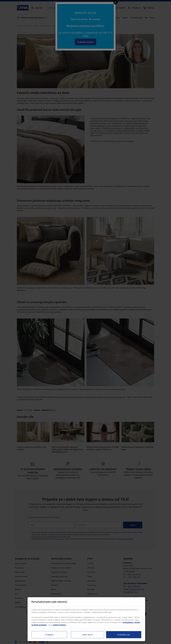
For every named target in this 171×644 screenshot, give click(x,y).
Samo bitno (88, 635)
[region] (86, 619)
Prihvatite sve (124, 635)
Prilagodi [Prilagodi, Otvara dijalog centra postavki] (49, 635)
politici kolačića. (60, 625)
